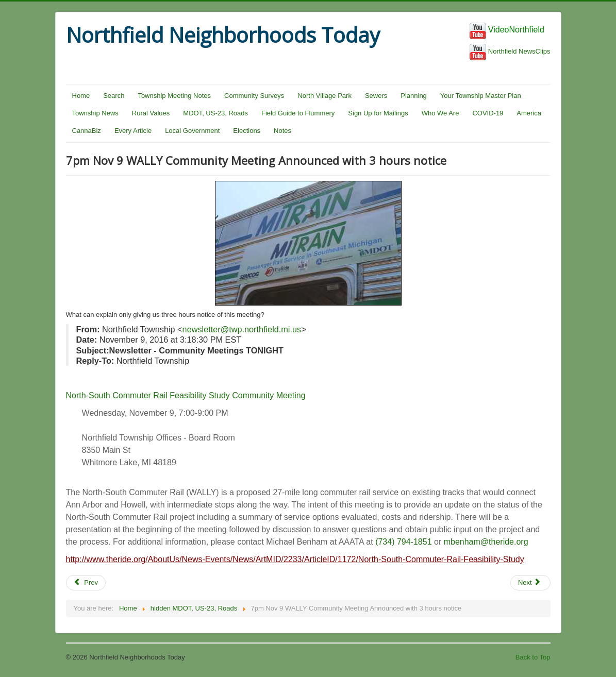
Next (529, 582)
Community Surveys (254, 96)
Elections (247, 131)
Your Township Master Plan (481, 96)
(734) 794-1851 (403, 542)
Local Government (192, 131)
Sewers (376, 96)
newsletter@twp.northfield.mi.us (242, 329)
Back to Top (533, 657)
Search (114, 96)
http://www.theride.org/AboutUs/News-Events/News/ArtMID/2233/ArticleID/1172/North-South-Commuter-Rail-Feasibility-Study (295, 559)
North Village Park (324, 96)
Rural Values (151, 113)
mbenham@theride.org (486, 542)
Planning (414, 96)
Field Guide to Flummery (298, 113)
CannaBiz (87, 131)
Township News (95, 113)
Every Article (133, 131)
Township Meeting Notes (174, 96)
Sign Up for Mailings (378, 113)
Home (81, 96)
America (529, 113)
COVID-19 (488, 113)
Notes (282, 131)
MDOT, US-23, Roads (215, 113)
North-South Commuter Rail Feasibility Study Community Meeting (186, 395)
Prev (86, 582)
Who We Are (440, 113)
